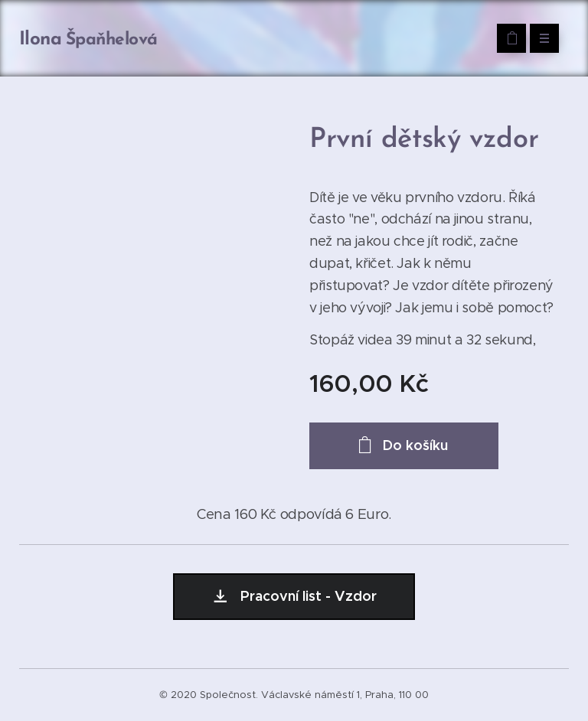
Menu (539, 38)
